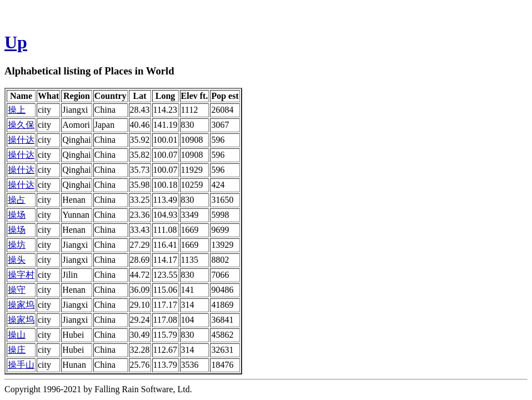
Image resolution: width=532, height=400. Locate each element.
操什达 (21, 140)
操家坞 (21, 305)
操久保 (21, 125)
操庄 (17, 350)
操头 (17, 260)
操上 (17, 110)
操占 (17, 200)
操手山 (21, 365)
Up (16, 42)
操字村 (21, 275)
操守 (17, 290)
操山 (17, 335)
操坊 (17, 245)
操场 (17, 215)
